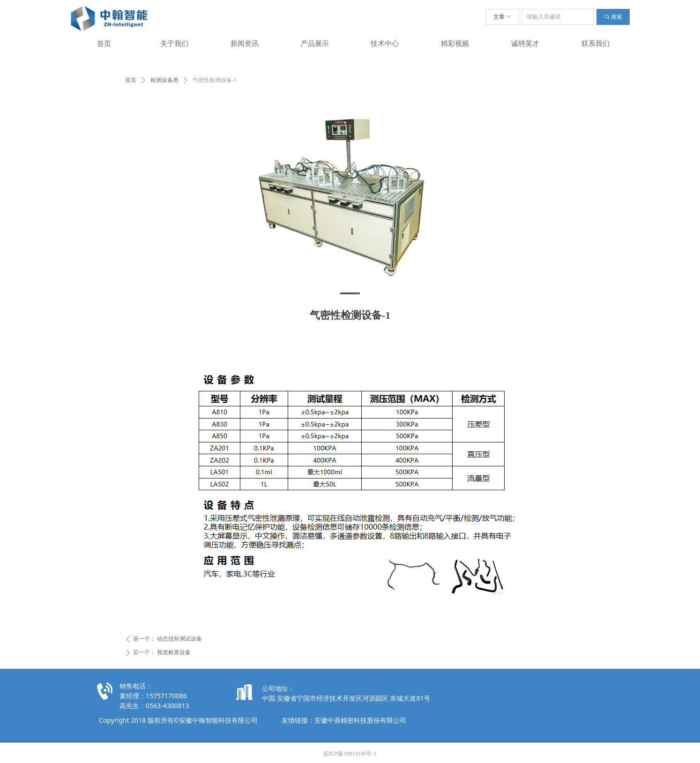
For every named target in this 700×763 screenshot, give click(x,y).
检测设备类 (164, 80)
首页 (131, 80)
